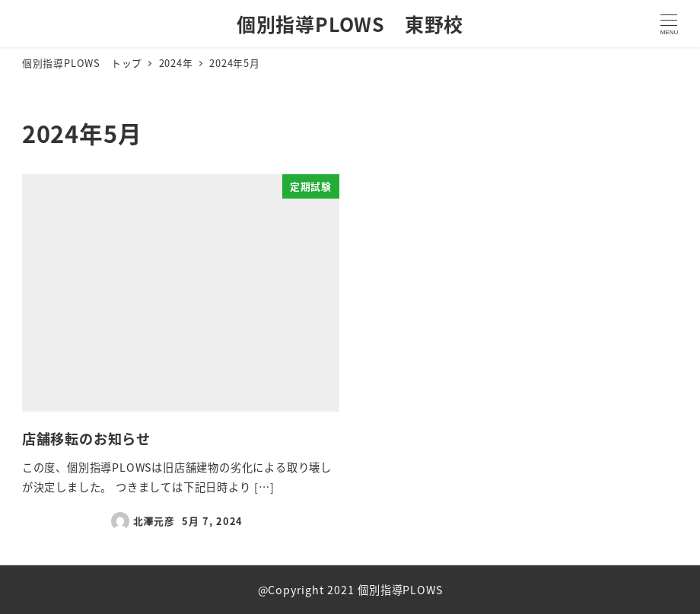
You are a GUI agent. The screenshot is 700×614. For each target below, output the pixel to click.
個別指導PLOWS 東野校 (350, 24)
